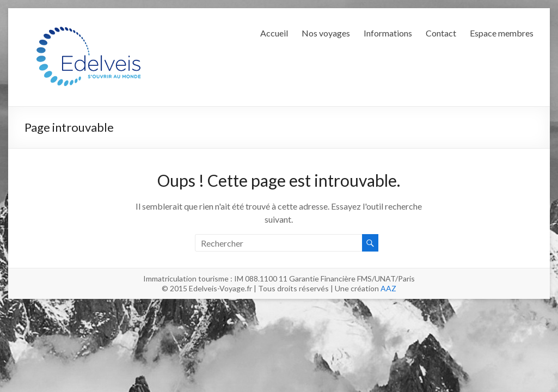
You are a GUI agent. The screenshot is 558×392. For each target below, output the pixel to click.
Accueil (274, 33)
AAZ (388, 288)
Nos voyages (326, 33)
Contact (441, 33)
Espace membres (502, 33)
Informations (388, 33)
